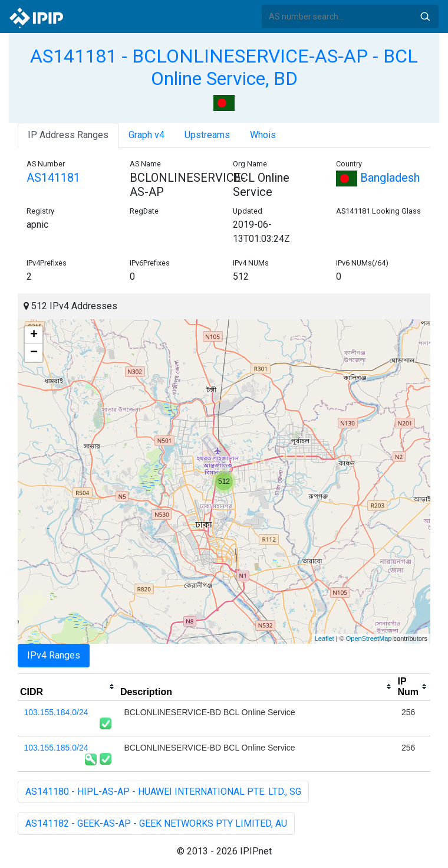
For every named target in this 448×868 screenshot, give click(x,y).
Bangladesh (378, 178)
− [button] (34, 353)
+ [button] (34, 335)
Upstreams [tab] (207, 135)
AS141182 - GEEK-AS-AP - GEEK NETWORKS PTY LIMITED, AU (156, 823)
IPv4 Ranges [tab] (54, 655)
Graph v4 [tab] (146, 135)
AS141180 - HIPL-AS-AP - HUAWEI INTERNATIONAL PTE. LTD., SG (163, 792)
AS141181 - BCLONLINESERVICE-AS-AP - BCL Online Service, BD (224, 67)
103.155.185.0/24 (56, 748)
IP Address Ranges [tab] (68, 135)
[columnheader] (68, 687)
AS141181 (53, 178)
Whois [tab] (263, 135)
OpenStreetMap (369, 638)
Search (425, 17)
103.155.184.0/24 (56, 712)
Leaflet (325, 638)
